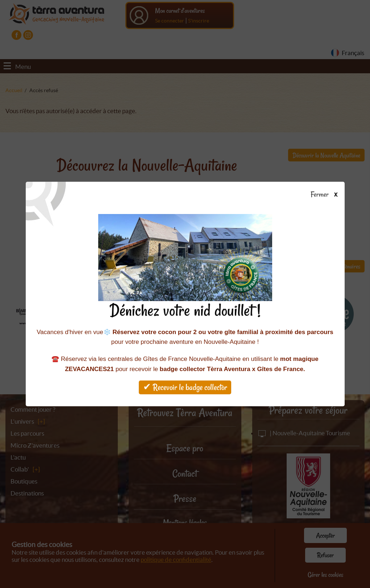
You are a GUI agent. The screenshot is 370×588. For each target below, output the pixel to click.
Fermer (327, 195)
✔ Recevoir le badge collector (185, 387)
